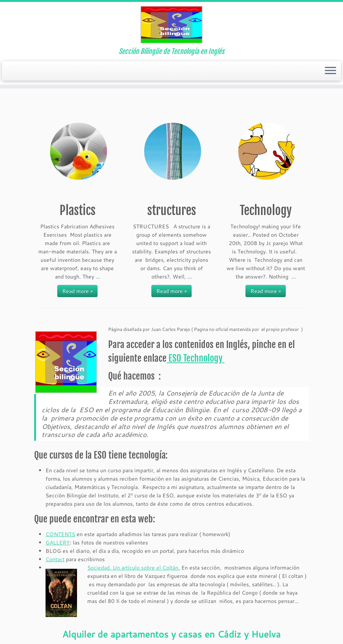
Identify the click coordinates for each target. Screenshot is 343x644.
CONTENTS (60, 534)
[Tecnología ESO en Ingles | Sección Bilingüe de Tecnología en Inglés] (171, 25)
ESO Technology (195, 358)
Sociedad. (99, 568)
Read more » (77, 291)
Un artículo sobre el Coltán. (146, 568)
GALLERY (58, 543)
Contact (55, 559)
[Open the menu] (330, 71)
